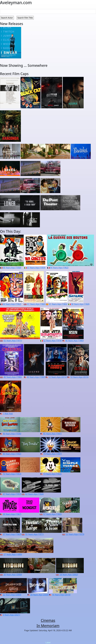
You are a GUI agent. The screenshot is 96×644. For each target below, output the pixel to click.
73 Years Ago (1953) (12, 474)
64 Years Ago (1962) (59, 268)
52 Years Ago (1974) (52, 341)
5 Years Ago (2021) (11, 615)
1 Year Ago (8, 414)
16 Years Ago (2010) (61, 595)
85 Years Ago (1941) (52, 434)
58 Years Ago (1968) (80, 304)
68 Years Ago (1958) (12, 268)
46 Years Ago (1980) (74, 341)
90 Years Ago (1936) (12, 434)
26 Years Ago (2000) (13, 575)
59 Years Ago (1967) (12, 514)
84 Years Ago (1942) (12, 454)
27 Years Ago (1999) (13, 554)
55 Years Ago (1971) (13, 341)
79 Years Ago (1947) (52, 454)
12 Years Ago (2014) (58, 377)
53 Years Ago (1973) (75, 534)
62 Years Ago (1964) (34, 494)
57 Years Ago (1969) (52, 514)
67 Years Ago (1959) (36, 268)
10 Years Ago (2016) (79, 377)
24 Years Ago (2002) (69, 575)
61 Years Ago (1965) (36, 304)
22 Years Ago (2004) (12, 595)
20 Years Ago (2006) (39, 595)
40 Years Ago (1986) (13, 377)
